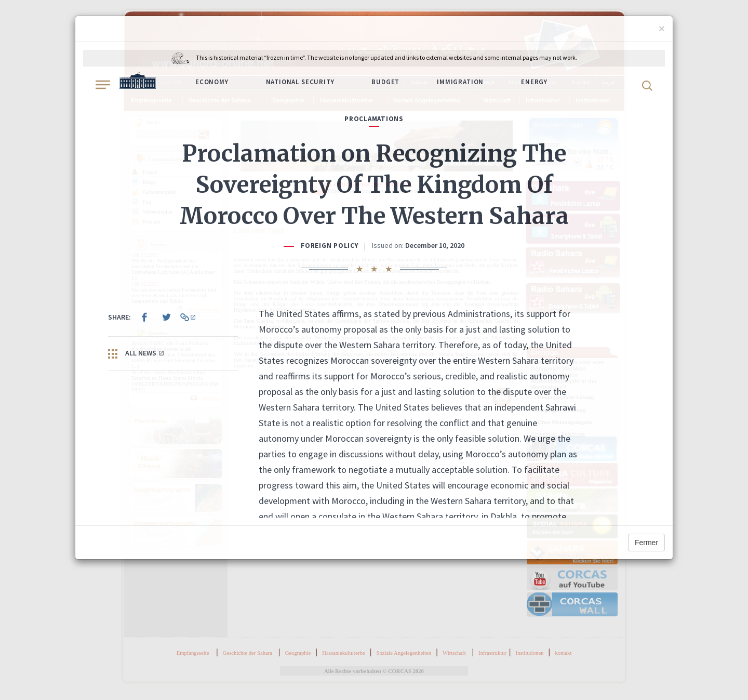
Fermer (646, 543)
